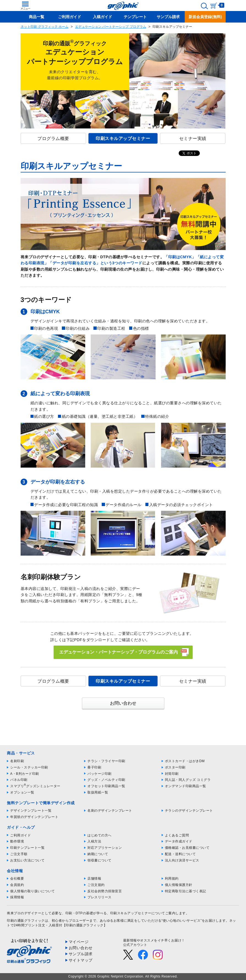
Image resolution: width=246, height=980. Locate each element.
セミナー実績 (193, 138)
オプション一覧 (22, 792)
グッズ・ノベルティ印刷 (106, 780)
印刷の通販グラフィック (26, 921)
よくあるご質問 (177, 835)
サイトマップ (81, 960)
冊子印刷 (94, 767)
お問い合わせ (123, 703)
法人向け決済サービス (182, 860)
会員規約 (17, 885)
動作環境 (17, 841)
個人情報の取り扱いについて (33, 891)
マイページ (79, 942)
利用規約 (172, 879)
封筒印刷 (172, 774)
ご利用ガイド (20, 835)
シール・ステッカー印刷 (29, 767)
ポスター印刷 (175, 767)
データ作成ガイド (179, 841)
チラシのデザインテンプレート (189, 811)
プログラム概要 (53, 138)
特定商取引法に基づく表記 (186, 891)
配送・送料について (180, 854)
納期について (98, 854)
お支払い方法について (27, 860)
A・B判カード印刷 (25, 774)
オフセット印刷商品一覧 (106, 786)
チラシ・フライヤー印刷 (106, 761)
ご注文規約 (96, 885)
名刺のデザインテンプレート (110, 811)
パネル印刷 (19, 780)
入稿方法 (94, 841)
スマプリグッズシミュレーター (35, 786)
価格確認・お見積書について (187, 848)
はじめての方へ (99, 835)
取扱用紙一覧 (98, 792)
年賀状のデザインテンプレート (34, 817)
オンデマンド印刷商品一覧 (186, 786)
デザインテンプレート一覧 (31, 811)
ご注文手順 (19, 854)
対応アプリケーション (105, 848)
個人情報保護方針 (179, 885)
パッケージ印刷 (99, 774)
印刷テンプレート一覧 (27, 848)
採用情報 (17, 897)
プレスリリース (99, 897)
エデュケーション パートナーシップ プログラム (111, 27)
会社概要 (17, 879)
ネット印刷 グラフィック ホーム (45, 27)
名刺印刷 (17, 761)
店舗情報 (94, 879)
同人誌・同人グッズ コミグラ (188, 780)
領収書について (99, 860)
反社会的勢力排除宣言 (105, 891)
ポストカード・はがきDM (185, 761)
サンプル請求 (81, 954)
